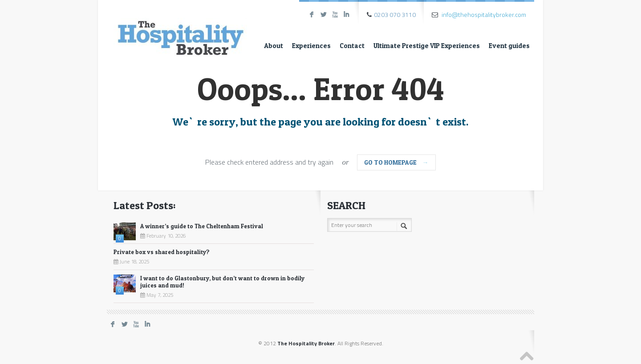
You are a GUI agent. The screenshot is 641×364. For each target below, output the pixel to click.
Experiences (311, 46)
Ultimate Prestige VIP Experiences (427, 46)
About (274, 46)
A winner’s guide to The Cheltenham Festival (202, 226)
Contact (352, 46)
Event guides (509, 46)
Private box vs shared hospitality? (162, 252)
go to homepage (396, 162)
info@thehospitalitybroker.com (484, 14)
